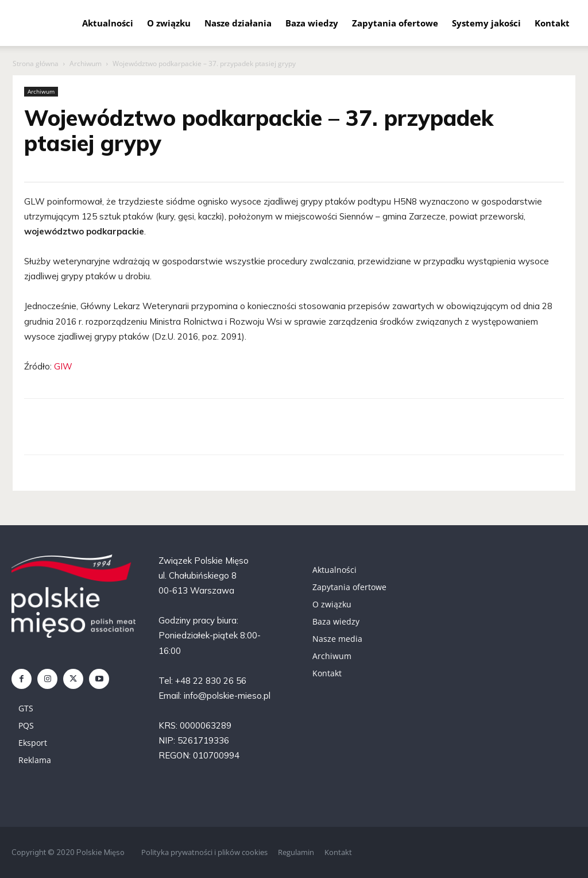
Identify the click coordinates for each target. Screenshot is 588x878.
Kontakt (552, 23)
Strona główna (36, 63)
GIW (63, 366)
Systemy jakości (486, 23)
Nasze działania (238, 23)
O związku (169, 23)
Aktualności (108, 23)
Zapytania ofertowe (395, 23)
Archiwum (86, 63)
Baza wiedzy (312, 23)
